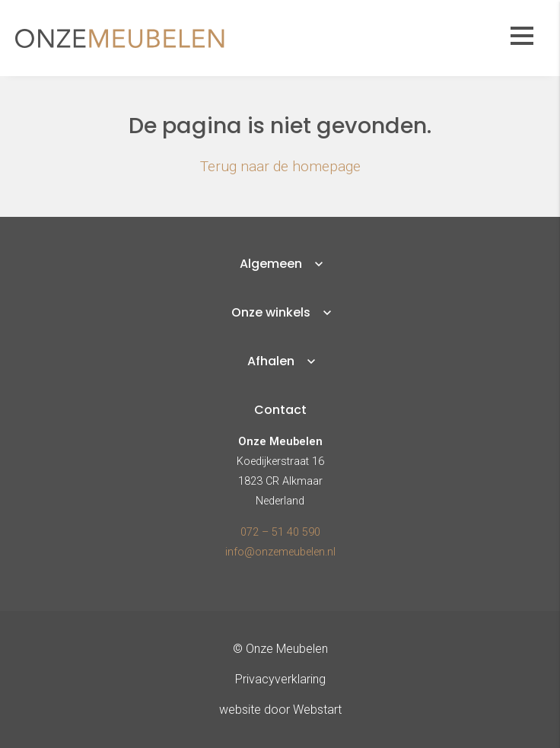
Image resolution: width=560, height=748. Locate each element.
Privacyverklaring (280, 679)
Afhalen (271, 361)
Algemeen (271, 264)
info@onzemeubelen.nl (280, 552)
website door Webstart (280, 710)
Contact (280, 410)
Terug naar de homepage (280, 166)
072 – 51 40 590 (280, 532)
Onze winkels (271, 312)
